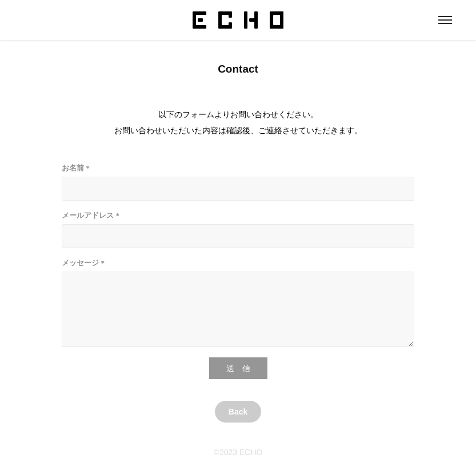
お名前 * (76, 168)
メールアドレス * (91, 215)
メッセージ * (83, 263)
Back (238, 412)
